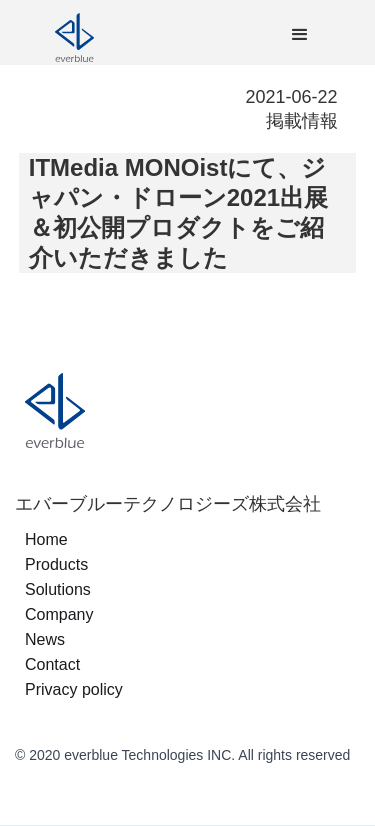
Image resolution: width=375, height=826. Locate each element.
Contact (52, 664)
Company (59, 614)
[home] (135, 35)
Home (46, 539)
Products (56, 564)
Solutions (58, 589)
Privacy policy (74, 689)
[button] (300, 35)
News (45, 639)
